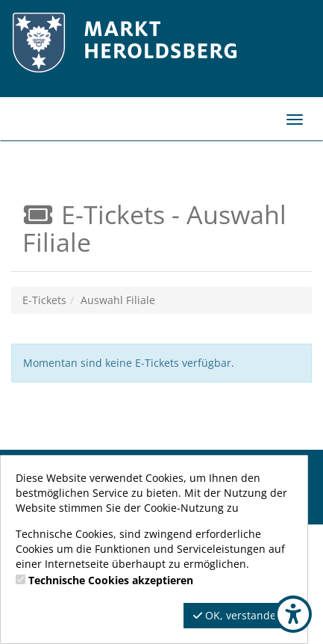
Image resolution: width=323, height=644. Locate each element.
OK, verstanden (238, 615)
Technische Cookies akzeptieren (111, 580)
